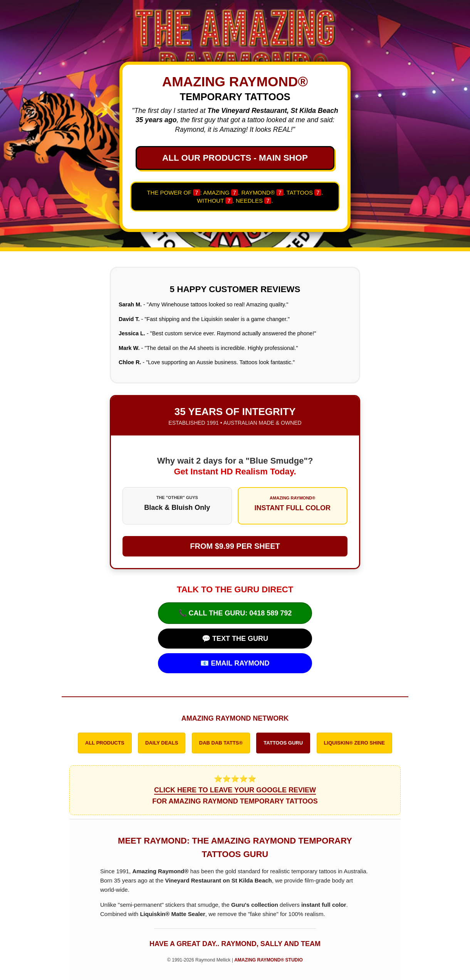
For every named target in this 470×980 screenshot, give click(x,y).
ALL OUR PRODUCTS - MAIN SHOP (235, 158)
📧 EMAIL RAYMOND (235, 663)
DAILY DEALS (162, 743)
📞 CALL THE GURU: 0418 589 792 (235, 613)
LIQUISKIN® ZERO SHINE (354, 743)
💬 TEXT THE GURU (235, 639)
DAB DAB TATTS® (221, 743)
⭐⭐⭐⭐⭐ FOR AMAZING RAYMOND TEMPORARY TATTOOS (235, 790)
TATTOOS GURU (283, 743)
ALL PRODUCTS (105, 743)
